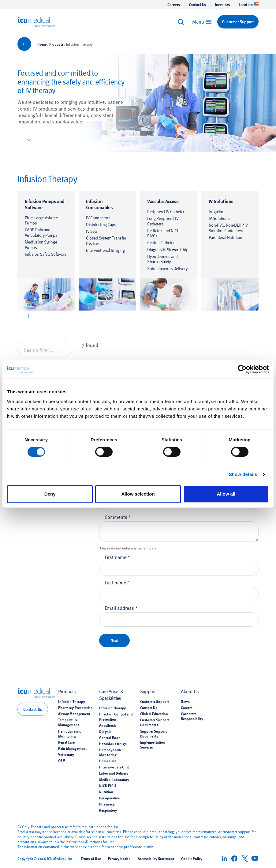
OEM (62, 760)
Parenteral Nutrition (226, 237)
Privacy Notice (119, 859)
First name (117, 557)
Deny (50, 494)
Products (56, 44)
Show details (243, 474)
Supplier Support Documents (153, 734)
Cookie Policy (192, 859)
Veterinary (66, 754)
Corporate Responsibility (192, 716)
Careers (174, 5)
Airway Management (74, 714)
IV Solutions (221, 201)
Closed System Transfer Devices (106, 241)
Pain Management (72, 748)
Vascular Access (163, 201)
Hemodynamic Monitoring (69, 734)
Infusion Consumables (99, 204)
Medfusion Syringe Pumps (41, 245)
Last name (117, 582)
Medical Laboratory (114, 779)
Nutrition (106, 792)
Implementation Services (153, 745)
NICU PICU (107, 786)
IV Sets (92, 231)
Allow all (226, 494)
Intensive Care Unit (114, 767)
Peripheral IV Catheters (167, 211)
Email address (121, 608)
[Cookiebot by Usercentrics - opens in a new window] (242, 369)
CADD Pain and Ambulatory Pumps (41, 232)
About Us (190, 691)
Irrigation (217, 211)
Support (148, 691)
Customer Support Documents (155, 722)
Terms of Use (91, 859)
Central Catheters (162, 242)
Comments (118, 517)
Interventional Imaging (105, 250)
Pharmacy (107, 804)
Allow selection (138, 494)
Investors (222, 5)
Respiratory (108, 810)
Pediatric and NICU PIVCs (163, 233)
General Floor (109, 738)
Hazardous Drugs (113, 744)
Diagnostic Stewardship (168, 249)
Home (42, 44)
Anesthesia (108, 725)
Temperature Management (68, 722)
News (185, 701)
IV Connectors (98, 218)
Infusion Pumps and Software (45, 204)
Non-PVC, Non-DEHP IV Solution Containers (228, 228)
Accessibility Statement (156, 859)
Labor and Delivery (114, 773)
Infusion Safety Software (46, 254)
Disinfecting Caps (101, 224)
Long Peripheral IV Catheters (163, 221)
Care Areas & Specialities (111, 694)
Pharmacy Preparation (75, 708)
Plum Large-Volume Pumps (41, 220)
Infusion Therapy (71, 701)
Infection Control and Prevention (116, 716)
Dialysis (105, 731)
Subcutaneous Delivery (167, 268)
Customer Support (155, 701)
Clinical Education (154, 714)
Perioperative (109, 798)
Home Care (108, 761)
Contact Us (197, 5)
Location (249, 5)
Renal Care (66, 742)
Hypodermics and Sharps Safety (162, 259)
